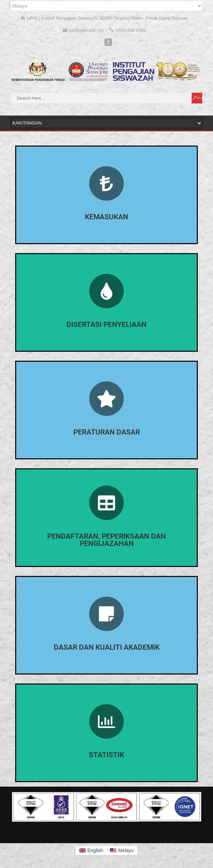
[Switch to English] (91, 850)
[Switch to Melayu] (122, 850)
